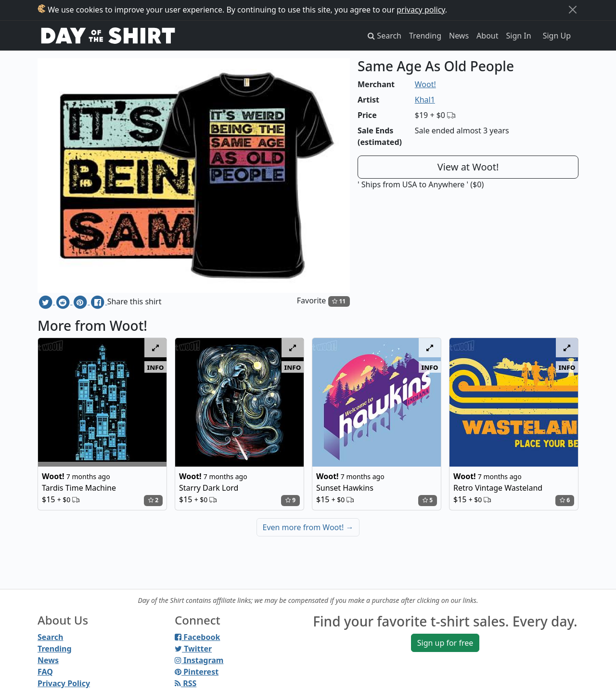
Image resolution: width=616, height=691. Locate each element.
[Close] (573, 10)
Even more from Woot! (308, 527)
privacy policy (421, 10)
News (459, 36)
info (156, 367)
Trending (425, 36)
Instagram (199, 660)
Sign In (519, 36)
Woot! (425, 84)
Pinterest (197, 672)
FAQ (45, 672)
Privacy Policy (64, 683)
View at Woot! (468, 167)
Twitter (193, 649)
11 (339, 301)
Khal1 (425, 100)
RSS (186, 683)
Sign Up (557, 36)
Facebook (197, 637)
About (487, 36)
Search (50, 637)
